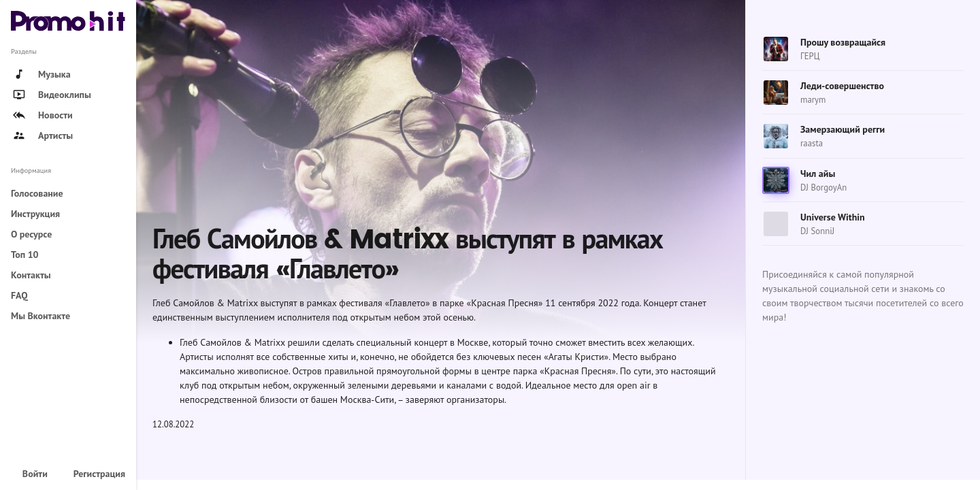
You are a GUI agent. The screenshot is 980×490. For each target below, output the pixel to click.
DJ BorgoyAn (823, 187)
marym (813, 100)
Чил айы (818, 174)
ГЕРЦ (810, 56)
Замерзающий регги (843, 129)
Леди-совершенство (842, 86)
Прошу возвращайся (843, 42)
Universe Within (833, 217)
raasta (812, 143)
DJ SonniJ (817, 231)
